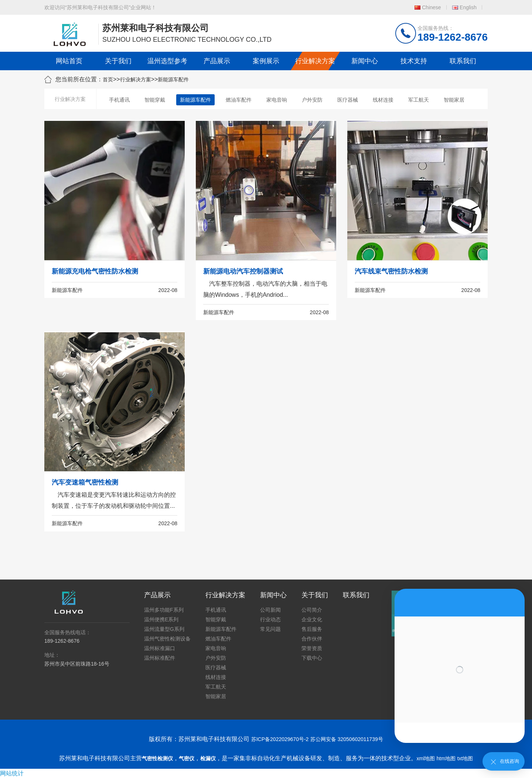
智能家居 (454, 100)
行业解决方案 (315, 61)
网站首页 (69, 61)
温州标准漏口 (160, 648)
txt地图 (465, 758)
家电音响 (277, 100)
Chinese (431, 7)
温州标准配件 (160, 658)
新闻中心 (365, 61)
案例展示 (266, 61)
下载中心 (312, 658)
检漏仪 (208, 758)
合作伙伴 (312, 639)
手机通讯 (119, 100)
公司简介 (312, 610)
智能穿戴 (155, 100)
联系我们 (463, 61)
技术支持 (414, 61)
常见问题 (270, 629)
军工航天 (419, 100)
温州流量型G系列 (164, 629)
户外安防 (312, 100)
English (468, 7)
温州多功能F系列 (164, 610)
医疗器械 (348, 100)
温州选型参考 (167, 61)
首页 (108, 79)
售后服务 (312, 629)
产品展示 (217, 61)
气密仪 (187, 758)
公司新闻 (270, 610)
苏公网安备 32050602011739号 (347, 739)
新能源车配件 (173, 79)
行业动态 (270, 619)
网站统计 (12, 773)
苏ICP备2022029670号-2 (280, 739)
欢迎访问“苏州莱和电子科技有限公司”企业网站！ (100, 7)
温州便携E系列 (161, 619)
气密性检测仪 (157, 758)
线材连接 (383, 100)
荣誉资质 (312, 648)
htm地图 (446, 758)
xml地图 (426, 758)
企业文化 (312, 619)
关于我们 (118, 61)
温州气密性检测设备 (167, 639)
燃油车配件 (239, 100)
